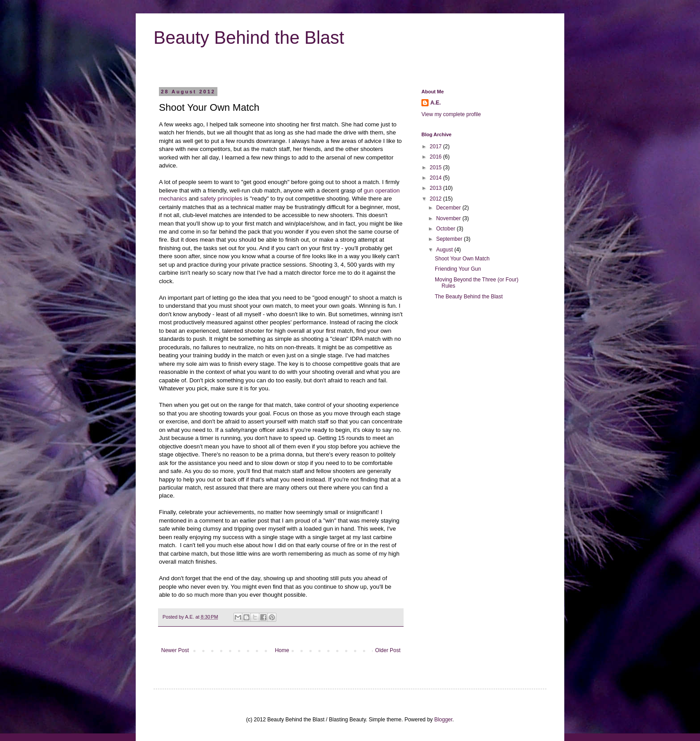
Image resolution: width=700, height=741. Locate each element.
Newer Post (175, 650)
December (449, 208)
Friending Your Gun (458, 269)
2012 (437, 199)
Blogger (444, 720)
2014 (437, 178)
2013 (437, 188)
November (449, 218)
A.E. (190, 617)
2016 (437, 157)
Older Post (388, 650)
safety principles (221, 199)
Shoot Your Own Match (462, 259)
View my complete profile (451, 114)
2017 (437, 147)
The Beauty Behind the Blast (469, 297)
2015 (437, 167)
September (450, 239)
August (445, 250)
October (446, 229)
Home (282, 650)
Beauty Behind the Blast (249, 38)
